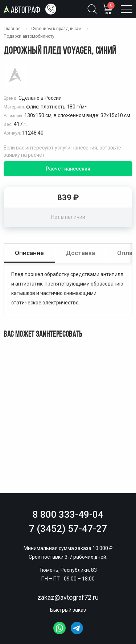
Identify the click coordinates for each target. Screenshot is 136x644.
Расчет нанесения (68, 169)
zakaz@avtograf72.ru (68, 597)
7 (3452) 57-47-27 (68, 529)
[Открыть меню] (127, 9)
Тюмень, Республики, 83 (68, 570)
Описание (29, 253)
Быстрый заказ (68, 610)
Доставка (81, 253)
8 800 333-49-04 (68, 514)
